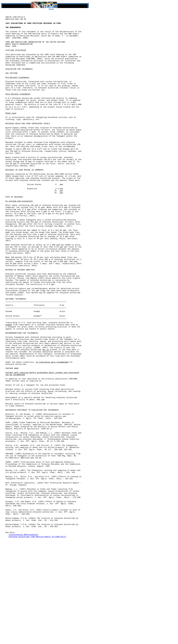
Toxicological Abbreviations (23, 638)
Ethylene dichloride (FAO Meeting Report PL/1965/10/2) (37, 641)
